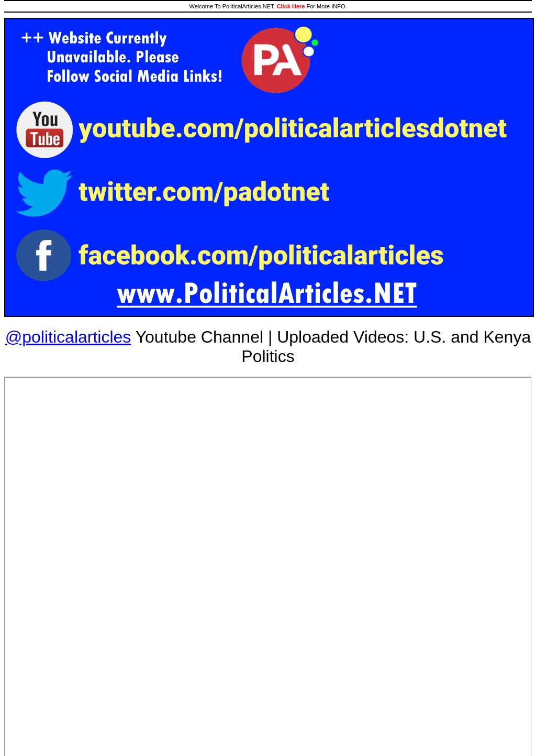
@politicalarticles (68, 337)
